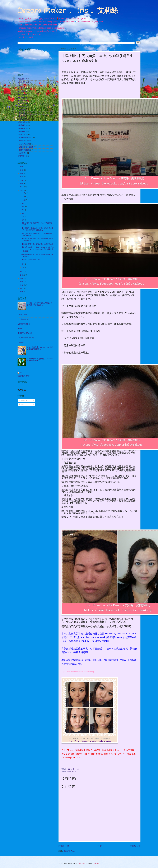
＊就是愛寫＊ (22, 79)
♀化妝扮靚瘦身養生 (24, 138)
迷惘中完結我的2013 (25, 333)
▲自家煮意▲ (22, 82)
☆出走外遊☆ (22, 110)
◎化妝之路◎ (22, 85)
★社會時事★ (22, 97)
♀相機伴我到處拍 (24, 150)
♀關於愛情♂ (22, 153)
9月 (23, 203)
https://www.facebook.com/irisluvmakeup (78, 672)
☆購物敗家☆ (22, 131)
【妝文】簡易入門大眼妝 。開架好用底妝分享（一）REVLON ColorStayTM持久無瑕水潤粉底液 (38, 249)
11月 (24, 197)
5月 (23, 217)
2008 (22, 285)
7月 (23, 210)
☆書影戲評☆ (22, 125)
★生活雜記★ (22, 91)
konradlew (82, 864)
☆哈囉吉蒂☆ (22, 119)
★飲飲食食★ (22, 104)
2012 (22, 272)
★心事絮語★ (22, 88)
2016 (22, 180)
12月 (24, 193)
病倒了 (20, 329)
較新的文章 (64, 846)
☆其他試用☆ (22, 116)
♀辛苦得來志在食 (24, 144)
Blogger (96, 864)
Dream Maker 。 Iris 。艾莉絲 (68, 11)
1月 (23, 267)
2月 (23, 264)
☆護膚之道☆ (71, 772)
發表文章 (23, 401)
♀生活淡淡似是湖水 (24, 141)
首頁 (99, 846)
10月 (24, 200)
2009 (22, 282)
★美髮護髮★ (22, 101)
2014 (22, 187)
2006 (22, 292)
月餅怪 (21, 342)
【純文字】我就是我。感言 (31, 260)
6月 (23, 213)
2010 (22, 278)
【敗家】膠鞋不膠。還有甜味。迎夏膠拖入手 (37, 244)
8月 (23, 207)
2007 (22, 289)
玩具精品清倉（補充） (27, 338)
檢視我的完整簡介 (24, 376)
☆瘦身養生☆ (22, 128)
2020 (22, 167)
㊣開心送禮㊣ (22, 156)
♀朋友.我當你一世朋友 (25, 147)
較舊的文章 (135, 846)
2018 (22, 174)
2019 (22, 170)
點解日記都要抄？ (24, 324)
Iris (21, 373)
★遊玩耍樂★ (22, 107)
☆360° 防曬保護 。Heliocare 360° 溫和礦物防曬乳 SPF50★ (40, 348)
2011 (22, 275)
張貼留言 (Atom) (69, 851)
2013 (22, 190)
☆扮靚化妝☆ (22, 113)
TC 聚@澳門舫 (24, 319)
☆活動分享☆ (22, 122)
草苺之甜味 (23, 315)
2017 (22, 177)
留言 (21, 404)
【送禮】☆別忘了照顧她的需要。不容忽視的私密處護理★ (40, 304)
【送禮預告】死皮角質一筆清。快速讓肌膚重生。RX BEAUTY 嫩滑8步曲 (37, 229)
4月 (23, 220)
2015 (22, 184)
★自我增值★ (22, 94)
